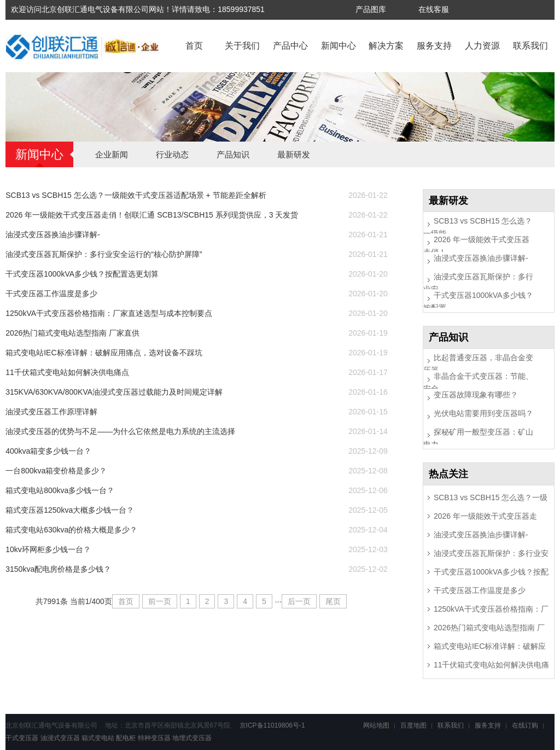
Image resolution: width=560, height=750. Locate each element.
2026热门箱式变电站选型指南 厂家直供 (72, 333)
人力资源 (482, 46)
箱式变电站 (98, 738)
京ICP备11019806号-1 (271, 725)
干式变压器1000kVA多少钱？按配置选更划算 (82, 274)
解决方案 (386, 46)
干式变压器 (22, 738)
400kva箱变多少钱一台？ (48, 451)
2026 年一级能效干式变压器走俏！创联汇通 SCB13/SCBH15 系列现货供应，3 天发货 (152, 215)
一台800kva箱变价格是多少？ (56, 471)
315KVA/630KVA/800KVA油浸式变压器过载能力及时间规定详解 (114, 392)
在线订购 (525, 725)
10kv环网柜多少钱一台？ (48, 549)
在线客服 (434, 9)
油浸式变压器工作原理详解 (51, 412)
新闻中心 (339, 46)
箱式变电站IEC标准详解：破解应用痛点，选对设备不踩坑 (104, 353)
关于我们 (242, 46)
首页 (194, 46)
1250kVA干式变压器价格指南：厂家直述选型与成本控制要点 (109, 313)
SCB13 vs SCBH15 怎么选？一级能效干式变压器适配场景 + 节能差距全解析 (136, 195)
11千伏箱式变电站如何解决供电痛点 (67, 372)
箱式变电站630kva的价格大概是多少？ (71, 530)
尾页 (333, 601)
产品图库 (371, 9)
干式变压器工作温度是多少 (51, 294)
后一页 (299, 601)
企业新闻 (112, 154)
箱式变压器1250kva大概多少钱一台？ (70, 510)
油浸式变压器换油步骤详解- (53, 235)
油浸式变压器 (60, 738)
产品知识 (233, 154)
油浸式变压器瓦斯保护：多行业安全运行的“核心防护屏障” (104, 254)
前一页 (160, 601)
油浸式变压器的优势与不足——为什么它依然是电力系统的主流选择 (120, 431)
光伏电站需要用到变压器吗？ (483, 413)
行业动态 (172, 154)
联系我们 (530, 46)
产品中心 (290, 46)
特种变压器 (154, 738)
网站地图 (376, 725)
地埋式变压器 (192, 738)
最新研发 (294, 154)
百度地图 (413, 725)
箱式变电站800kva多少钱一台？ (60, 490)
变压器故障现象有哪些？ (476, 395)
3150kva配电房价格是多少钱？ (58, 569)
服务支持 (434, 46)
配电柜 (126, 738)
